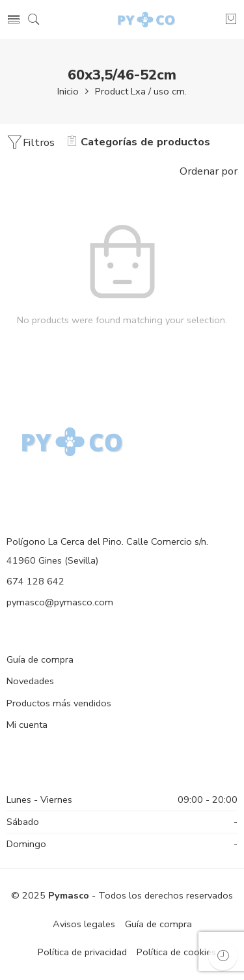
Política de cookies (176, 952)
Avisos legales (84, 924)
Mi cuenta (27, 725)
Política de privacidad (82, 952)
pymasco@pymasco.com (60, 602)
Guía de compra (40, 659)
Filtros (31, 142)
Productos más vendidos (59, 703)
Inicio (68, 91)
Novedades (30, 681)
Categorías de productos (139, 142)
